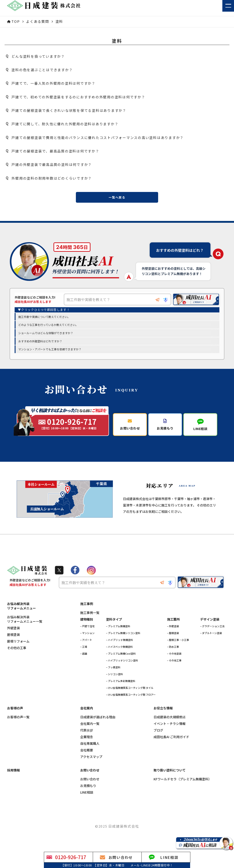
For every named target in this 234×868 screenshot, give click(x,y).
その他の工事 (17, 651)
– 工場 (84, 650)
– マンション (87, 636)
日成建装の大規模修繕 (170, 720)
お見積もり (88, 789)
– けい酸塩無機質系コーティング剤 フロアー (131, 698)
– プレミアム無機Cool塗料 (121, 657)
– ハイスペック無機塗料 (119, 650)
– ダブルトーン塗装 (211, 636)
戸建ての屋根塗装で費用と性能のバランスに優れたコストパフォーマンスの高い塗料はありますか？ (94, 137)
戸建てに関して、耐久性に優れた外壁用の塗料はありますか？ (61, 124)
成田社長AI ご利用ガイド (171, 740)
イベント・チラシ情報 (170, 727)
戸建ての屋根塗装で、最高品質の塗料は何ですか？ (52, 151)
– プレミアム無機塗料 (118, 629)
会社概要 (87, 753)
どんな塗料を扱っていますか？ (35, 56)
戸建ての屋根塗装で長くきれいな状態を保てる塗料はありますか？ (65, 110)
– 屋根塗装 (173, 636)
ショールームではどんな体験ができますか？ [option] (46, 333)
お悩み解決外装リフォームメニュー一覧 (25, 622)
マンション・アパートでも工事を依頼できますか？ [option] (50, 350)
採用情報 (13, 773)
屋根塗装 (13, 638)
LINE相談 (87, 796)
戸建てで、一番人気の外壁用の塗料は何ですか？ (50, 83)
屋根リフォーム (18, 644)
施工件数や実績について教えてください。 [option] (44, 317)
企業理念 (87, 740)
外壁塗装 (13, 631)
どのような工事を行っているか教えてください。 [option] (48, 325)
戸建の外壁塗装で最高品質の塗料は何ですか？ (48, 165)
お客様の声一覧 (18, 720)
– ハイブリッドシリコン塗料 (122, 663)
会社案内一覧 (90, 727)
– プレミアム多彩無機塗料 (121, 684)
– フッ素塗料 (113, 670)
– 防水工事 (173, 650)
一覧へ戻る (117, 197)
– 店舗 (84, 657)
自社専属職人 (90, 747)
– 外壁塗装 (173, 629)
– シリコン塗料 (114, 677)
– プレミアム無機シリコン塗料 (123, 636)
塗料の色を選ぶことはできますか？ (39, 70)
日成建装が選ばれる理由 (98, 720)
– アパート (86, 643)
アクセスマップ (91, 760)
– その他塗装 (174, 657)
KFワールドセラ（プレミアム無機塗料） (183, 782)
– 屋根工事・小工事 (178, 643)
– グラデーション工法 (212, 629)
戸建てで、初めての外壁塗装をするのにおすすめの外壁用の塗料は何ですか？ (75, 97)
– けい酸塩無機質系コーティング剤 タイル (130, 691)
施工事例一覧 (90, 616)
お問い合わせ (90, 782)
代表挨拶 (87, 733)
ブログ (158, 733)
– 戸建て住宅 (87, 629)
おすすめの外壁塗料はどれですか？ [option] (40, 341)
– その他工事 (174, 663)
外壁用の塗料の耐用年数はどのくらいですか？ (48, 178)
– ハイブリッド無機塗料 (120, 643)
